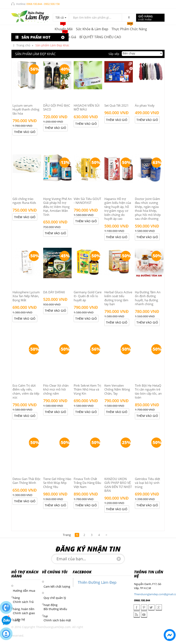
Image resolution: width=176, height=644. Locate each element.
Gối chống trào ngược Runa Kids (24, 201)
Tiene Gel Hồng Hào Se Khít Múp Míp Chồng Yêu (57, 483)
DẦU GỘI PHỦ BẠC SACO (57, 107)
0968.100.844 (34, 4)
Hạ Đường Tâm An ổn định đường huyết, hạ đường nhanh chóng (148, 298)
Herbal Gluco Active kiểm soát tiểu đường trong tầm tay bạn (118, 298)
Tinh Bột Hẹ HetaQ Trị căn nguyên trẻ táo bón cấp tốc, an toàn (148, 391)
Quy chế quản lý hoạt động (55, 598)
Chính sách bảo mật (57, 620)
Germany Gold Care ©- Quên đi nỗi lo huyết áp (88, 296)
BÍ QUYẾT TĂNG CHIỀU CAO (100, 37)
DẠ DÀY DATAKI (54, 292)
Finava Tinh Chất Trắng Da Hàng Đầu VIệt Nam (87, 483)
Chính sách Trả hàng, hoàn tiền (24, 602)
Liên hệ (20, 619)
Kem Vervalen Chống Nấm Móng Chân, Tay (117, 389)
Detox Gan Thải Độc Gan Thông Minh (27, 481)
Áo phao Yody (145, 105)
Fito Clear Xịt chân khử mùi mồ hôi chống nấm (56, 389)
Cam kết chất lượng (57, 587)
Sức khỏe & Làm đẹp (92, 29)
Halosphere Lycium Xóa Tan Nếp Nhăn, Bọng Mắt (26, 296)
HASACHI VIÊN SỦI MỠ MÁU (87, 107)
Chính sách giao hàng (24, 613)
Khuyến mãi (64, 28)
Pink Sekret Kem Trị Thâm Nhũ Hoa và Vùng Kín (87, 389)
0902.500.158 (52, 4)
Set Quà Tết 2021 (117, 105)
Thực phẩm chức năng (129, 28)
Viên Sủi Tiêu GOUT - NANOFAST (87, 201)
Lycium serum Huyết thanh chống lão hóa (26, 109)
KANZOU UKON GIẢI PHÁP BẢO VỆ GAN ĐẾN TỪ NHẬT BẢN (118, 485)
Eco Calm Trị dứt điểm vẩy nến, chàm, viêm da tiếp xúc (26, 391)
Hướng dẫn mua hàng (24, 591)
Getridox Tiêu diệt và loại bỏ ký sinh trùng (147, 483)
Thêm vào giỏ (25, 132)
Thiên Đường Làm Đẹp (97, 582)
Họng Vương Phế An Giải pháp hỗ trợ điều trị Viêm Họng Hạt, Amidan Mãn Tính (57, 207)
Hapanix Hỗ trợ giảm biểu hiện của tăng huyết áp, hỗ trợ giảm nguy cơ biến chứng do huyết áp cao (118, 209)
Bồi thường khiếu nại (55, 609)
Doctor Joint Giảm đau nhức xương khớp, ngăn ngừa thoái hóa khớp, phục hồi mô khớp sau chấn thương (148, 209)
